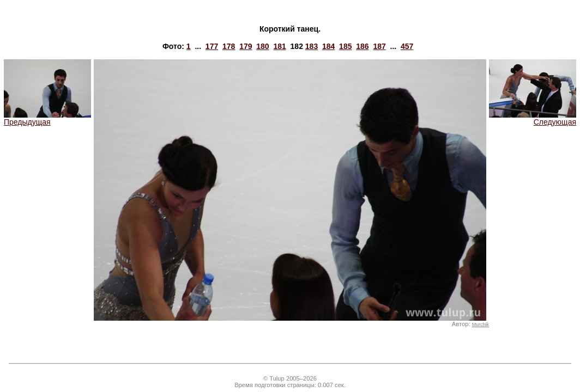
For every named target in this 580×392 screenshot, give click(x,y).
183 (312, 46)
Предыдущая (47, 118)
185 (345, 46)
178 (229, 46)
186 (362, 46)
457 (407, 46)
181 (279, 46)
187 (379, 46)
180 (262, 46)
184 (328, 46)
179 (246, 46)
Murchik (481, 324)
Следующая (533, 118)
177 (212, 46)
